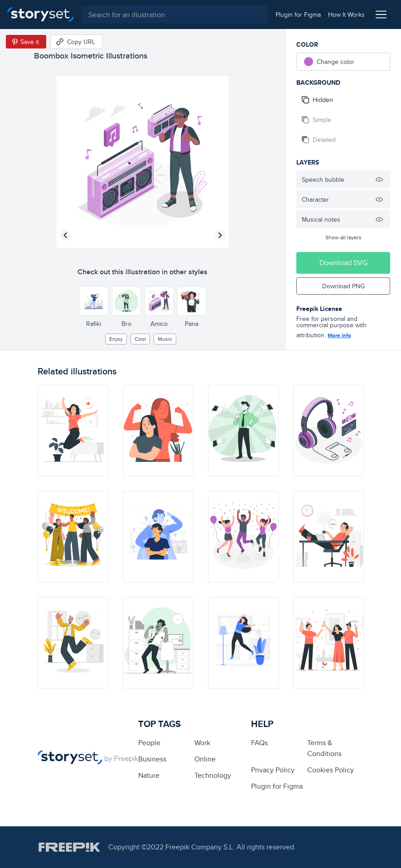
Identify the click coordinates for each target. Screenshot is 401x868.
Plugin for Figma (277, 786)
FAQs (259, 743)
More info (339, 335)
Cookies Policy (331, 770)
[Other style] (94, 301)
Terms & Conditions (324, 748)
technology (213, 775)
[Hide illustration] (379, 179)
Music (165, 339)
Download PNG (343, 286)
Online (205, 759)
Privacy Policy (273, 770)
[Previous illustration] (65, 235)
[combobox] (175, 15)
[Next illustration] (220, 235)
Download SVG (343, 263)
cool (140, 339)
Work (202, 743)
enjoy (116, 339)
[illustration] (73, 431)
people (149, 743)
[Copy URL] (77, 42)
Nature (149, 775)
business (152, 759)
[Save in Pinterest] (26, 42)
